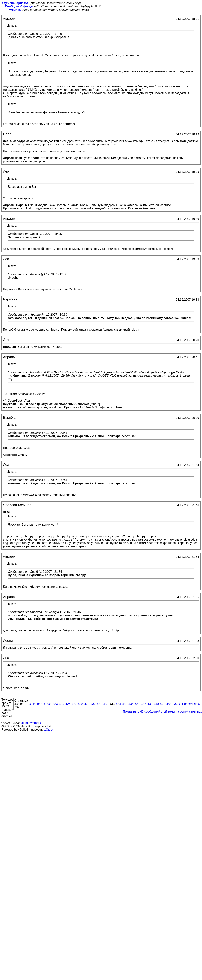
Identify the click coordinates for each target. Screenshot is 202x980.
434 (118, 704)
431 (100, 704)
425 (62, 704)
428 (81, 704)
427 (74, 704)
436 (131, 704)
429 (87, 704)
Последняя (191, 704)
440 (156, 704)
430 (93, 704)
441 (163, 704)
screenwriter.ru (31, 723)
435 (125, 704)
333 (49, 704)
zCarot (49, 730)
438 (144, 704)
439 (150, 704)
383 (55, 704)
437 (137, 704)
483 (169, 704)
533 (175, 704)
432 (106, 704)
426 (68, 704)
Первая (36, 704)
